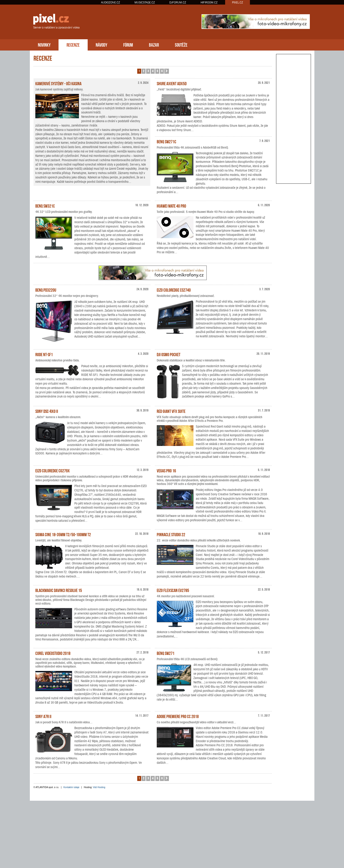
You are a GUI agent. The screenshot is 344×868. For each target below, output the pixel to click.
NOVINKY (44, 44)
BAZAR (154, 44)
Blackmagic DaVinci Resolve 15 (59, 590)
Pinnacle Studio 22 (171, 534)
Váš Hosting (99, 787)
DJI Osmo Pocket (169, 354)
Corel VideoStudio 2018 (53, 653)
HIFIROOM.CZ (209, 2)
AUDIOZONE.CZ (110, 2)
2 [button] (144, 71)
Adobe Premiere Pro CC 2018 (178, 716)
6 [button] (162, 71)
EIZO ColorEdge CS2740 (174, 290)
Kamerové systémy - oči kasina (58, 83)
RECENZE (73, 44)
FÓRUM (128, 44)
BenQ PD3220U (46, 290)
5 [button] (157, 71)
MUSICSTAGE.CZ (145, 2)
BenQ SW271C (166, 141)
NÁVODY (101, 44)
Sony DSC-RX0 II (47, 411)
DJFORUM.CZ (178, 2)
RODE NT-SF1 (44, 354)
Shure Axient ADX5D (172, 83)
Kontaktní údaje (71, 787)
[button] (167, 71)
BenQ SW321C (45, 206)
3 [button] (148, 71)
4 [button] (153, 71)
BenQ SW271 (166, 653)
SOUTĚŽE (181, 44)
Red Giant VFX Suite (171, 411)
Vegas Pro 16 (166, 470)
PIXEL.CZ (238, 2)
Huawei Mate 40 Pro (171, 206)
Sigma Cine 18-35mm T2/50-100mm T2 (63, 534)
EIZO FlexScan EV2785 (173, 590)
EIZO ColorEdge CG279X (53, 470)
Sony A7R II (43, 716)
